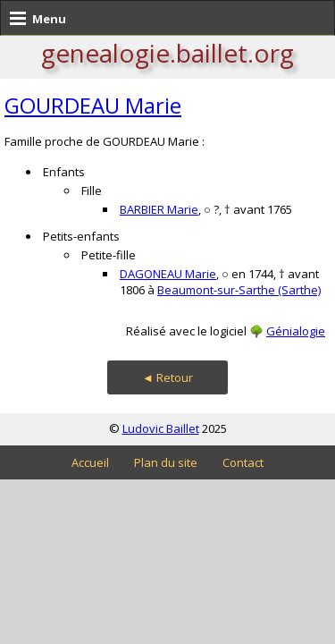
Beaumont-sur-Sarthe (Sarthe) (239, 290)
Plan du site (166, 462)
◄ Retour (167, 377)
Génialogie (296, 331)
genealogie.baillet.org (167, 53)
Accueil (90, 462)
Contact (243, 462)
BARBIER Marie (159, 209)
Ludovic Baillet (161, 428)
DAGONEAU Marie (168, 274)
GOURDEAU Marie (93, 105)
